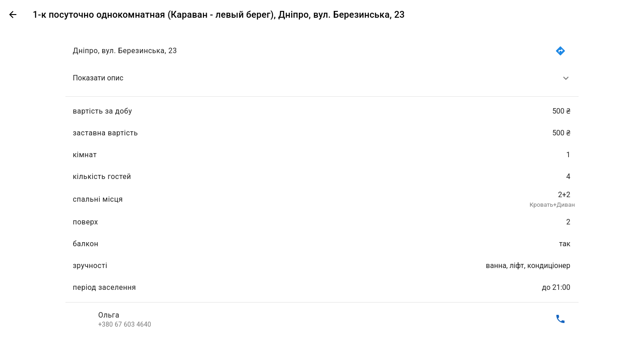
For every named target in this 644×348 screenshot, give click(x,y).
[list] (322, 185)
